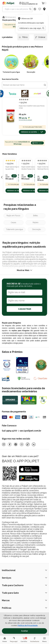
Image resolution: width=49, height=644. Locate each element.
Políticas (24, 608)
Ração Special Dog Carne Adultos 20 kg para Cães (17, 168)
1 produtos (7, 37)
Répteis (36, 222)
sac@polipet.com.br (30, 431)
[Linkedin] (34, 444)
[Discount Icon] (35, 9)
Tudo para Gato (24, 593)
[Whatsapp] (22, 444)
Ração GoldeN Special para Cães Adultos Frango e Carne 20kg (32, 168)
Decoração (37, 229)
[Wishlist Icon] (40, 9)
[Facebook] (10, 444)
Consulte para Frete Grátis (32, 127)
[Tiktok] (28, 444)
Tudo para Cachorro (24, 585)
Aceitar (24, 631)
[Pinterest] (16, 444)
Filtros (23, 37)
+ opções (23, 103)
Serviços (24, 578)
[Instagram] (4, 444)
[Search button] (30, 9)
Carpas (13, 222)
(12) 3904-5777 (9, 431)
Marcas (24, 600)
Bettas (36, 216)
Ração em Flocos (13, 216)
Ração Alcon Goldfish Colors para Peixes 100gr (32, 107)
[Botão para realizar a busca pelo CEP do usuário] (43, 28)
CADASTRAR (25, 309)
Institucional (24, 570)
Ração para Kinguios (11, 20)
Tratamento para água (14, 229)
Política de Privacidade (28, 625)
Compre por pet (12, 17)
